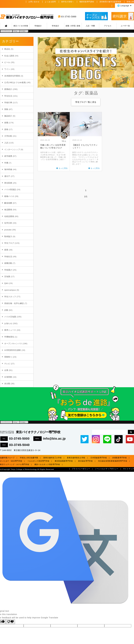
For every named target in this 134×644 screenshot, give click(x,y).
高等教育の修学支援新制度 (110, 2)
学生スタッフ (10, 297)
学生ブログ (9, 243)
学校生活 (8, 257)
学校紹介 (38, 26)
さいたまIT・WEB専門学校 (11, 461)
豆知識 (7, 277)
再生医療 (8, 183)
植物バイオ (9, 196)
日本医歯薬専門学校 (99, 458)
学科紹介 (55, 26)
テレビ (7, 364)
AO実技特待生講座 (13, 350)
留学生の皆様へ (68, 2)
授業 (6, 250)
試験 (6, 310)
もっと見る (63, 168)
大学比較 (8, 136)
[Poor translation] (10, 622)
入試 (6, 143)
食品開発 (8, 210)
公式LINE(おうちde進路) (15, 82)
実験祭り (8, 357)
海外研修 (8, 169)
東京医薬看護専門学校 (64, 461)
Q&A (6, 283)
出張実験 (8, 377)
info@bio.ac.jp (54, 439)
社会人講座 (9, 56)
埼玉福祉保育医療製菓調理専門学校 (113, 461)
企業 (6, 370)
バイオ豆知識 (10, 317)
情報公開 (130, 2)
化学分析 (8, 223)
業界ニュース (10, 330)
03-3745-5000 (69, 17)
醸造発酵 (8, 203)
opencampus (10, 290)
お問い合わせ (34, 2)
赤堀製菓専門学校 (120, 458)
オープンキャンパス (13, 344)
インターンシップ (12, 149)
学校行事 (8, 103)
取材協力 (8, 236)
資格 (6, 129)
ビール (7, 62)
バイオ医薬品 (10, 190)
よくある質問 (50, 2)
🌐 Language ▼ (124, 6)
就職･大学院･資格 (73, 26)
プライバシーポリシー (81, 469)
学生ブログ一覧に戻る (86, 102)
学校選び (8, 270)
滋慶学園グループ (7, 458)
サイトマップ (129, 469)
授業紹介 (8, 89)
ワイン (7, 69)
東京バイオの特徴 (21, 26)
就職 (6, 123)
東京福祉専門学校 (85, 461)
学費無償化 (9, 337)
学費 (6, 163)
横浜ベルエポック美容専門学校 (47, 464)
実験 (6, 109)
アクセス (108, 26)
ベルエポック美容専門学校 (38, 461)
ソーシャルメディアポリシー (107, 469)
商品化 (7, 49)
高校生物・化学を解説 (14, 303)
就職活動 (8, 263)
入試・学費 (90, 26)
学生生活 (8, 96)
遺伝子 (7, 176)
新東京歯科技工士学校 (52, 458)
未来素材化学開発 (12, 76)
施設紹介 (8, 116)
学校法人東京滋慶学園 (29, 458)
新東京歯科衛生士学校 (76, 458)
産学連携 (8, 156)
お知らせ (8, 323)
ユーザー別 (125, 26)
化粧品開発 (9, 216)
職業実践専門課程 (87, 2)
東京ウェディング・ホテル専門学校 (15, 464)
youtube (8, 230)
